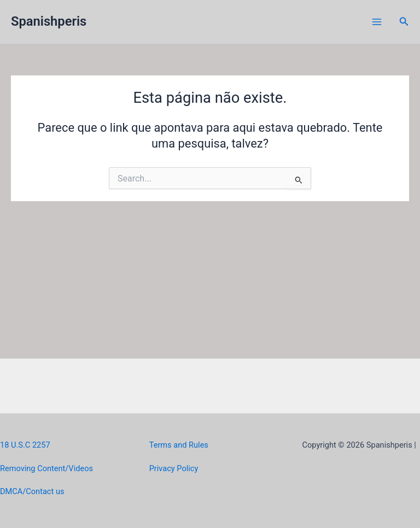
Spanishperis (49, 21)
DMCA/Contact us (32, 491)
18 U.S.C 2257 (25, 445)
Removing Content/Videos (46, 468)
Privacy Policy (174, 468)
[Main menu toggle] (377, 22)
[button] (404, 22)
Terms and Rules (179, 445)
